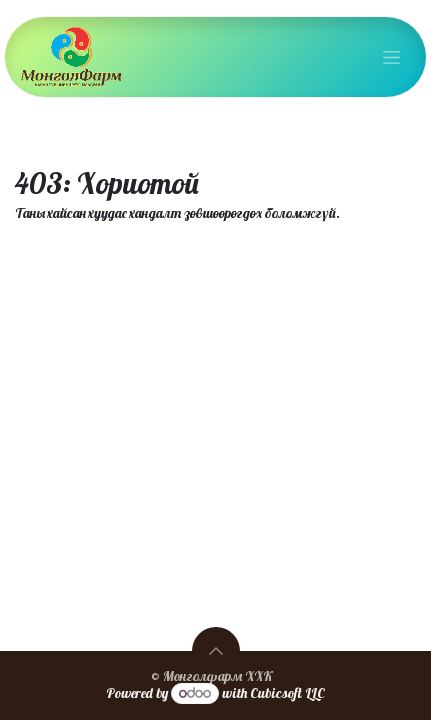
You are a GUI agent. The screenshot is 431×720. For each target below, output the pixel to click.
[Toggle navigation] (391, 57)
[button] (216, 651)
